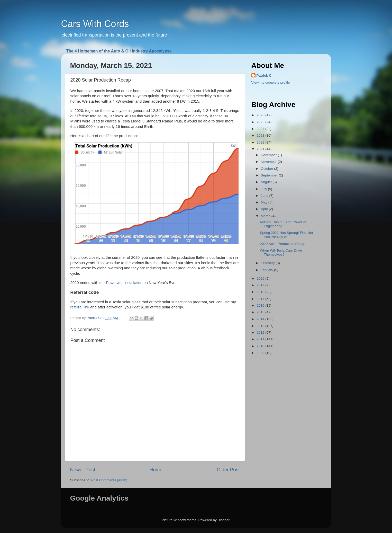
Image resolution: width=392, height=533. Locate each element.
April (265, 209)
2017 (261, 299)
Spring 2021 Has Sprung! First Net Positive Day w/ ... (286, 235)
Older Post (228, 470)
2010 (261, 346)
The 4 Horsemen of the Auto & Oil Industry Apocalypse (119, 51)
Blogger (224, 520)
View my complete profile (271, 82)
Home (156, 470)
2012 (261, 332)
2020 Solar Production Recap (282, 244)
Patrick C (264, 75)
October (268, 169)
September (270, 175)
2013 (261, 326)
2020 (261, 278)
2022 (261, 142)
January (268, 270)
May (265, 202)
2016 (261, 305)
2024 (261, 129)
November (269, 162)
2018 (261, 292)
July (265, 189)
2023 (261, 135)
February (268, 263)
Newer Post (83, 470)
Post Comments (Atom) (109, 480)
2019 (261, 285)
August (267, 182)
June (265, 196)
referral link (80, 307)
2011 (261, 339)
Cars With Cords (95, 24)
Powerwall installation (124, 283)
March (266, 216)
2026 (261, 115)
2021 (261, 149)
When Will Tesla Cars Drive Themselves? (281, 252)
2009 (261, 353)
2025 (261, 122)
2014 (261, 319)
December (269, 155)
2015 (261, 312)
